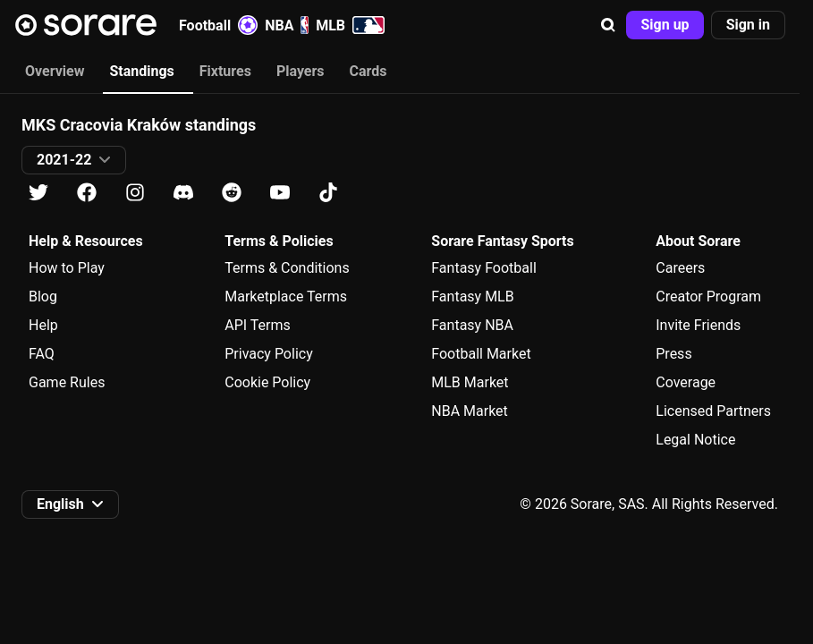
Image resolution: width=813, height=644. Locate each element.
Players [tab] (301, 71)
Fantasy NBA (472, 325)
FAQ (42, 354)
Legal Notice (695, 440)
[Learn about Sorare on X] (38, 193)
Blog (43, 297)
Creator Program (708, 297)
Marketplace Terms (286, 297)
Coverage (686, 382)
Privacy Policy (269, 354)
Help (43, 325)
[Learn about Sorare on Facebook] (87, 193)
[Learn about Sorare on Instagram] (135, 193)
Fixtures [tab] (225, 71)
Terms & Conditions (287, 268)
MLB (350, 25)
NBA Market (470, 411)
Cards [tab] (368, 71)
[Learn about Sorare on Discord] (183, 193)
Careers (680, 268)
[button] (608, 25)
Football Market (481, 354)
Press (673, 354)
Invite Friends (698, 325)
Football (218, 25)
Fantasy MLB (472, 297)
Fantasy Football (483, 268)
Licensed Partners (713, 411)
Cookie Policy (267, 382)
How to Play (67, 268)
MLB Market (470, 382)
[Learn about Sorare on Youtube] (280, 193)
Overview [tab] (55, 71)
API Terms (258, 325)
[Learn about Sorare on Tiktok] (328, 193)
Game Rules (67, 382)
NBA (287, 25)
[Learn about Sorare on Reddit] (232, 193)
